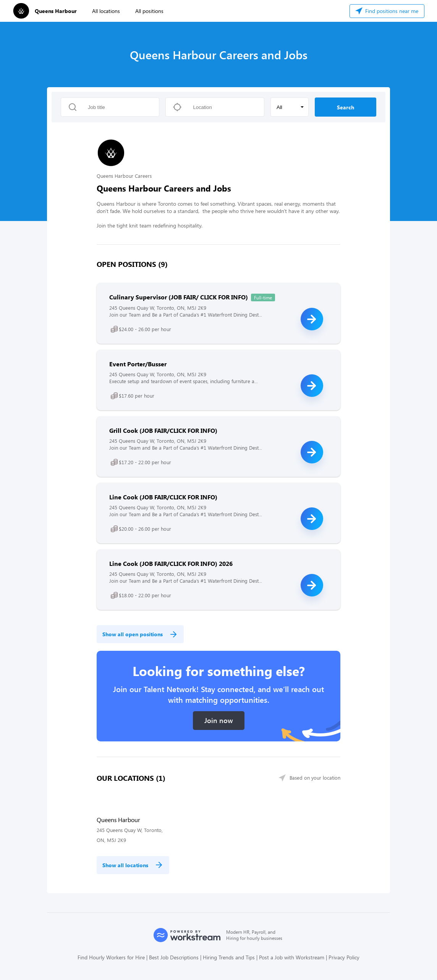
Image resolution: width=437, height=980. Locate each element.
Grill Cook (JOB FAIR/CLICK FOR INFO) (163, 430)
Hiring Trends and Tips (229, 957)
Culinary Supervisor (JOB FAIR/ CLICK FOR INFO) (179, 297)
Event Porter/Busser (138, 364)
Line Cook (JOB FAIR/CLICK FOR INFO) (163, 497)
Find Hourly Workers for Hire (111, 957)
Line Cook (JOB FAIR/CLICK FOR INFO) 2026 (171, 563)
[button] (290, 107)
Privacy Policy (344, 957)
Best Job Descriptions (174, 957)
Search (346, 107)
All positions (149, 11)
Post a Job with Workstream (292, 957)
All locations (106, 11)
